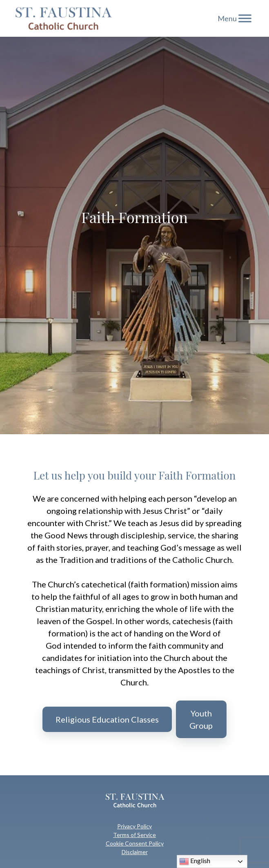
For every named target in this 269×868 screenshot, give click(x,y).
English (195, 861)
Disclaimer (135, 852)
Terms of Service (134, 835)
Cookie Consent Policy (135, 843)
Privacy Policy (134, 826)
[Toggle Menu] (245, 18)
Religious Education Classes (107, 719)
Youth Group (201, 719)
